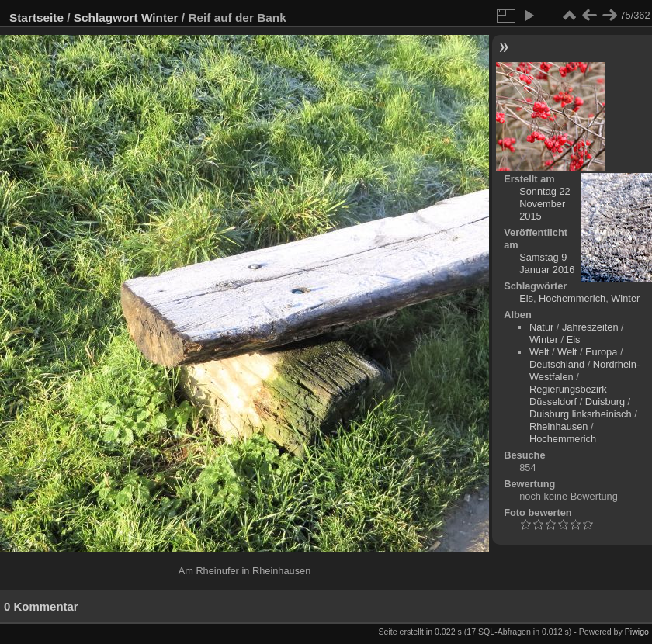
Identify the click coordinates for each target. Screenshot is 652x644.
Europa (601, 352)
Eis (526, 298)
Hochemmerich (572, 298)
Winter (160, 17)
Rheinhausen (558, 426)
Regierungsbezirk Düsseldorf (568, 395)
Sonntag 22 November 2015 (544, 204)
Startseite (36, 17)
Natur (541, 327)
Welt (539, 352)
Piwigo (637, 632)
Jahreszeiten (590, 327)
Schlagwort (106, 17)
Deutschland (557, 364)
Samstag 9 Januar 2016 (547, 263)
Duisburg (605, 402)
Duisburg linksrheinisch (581, 414)
